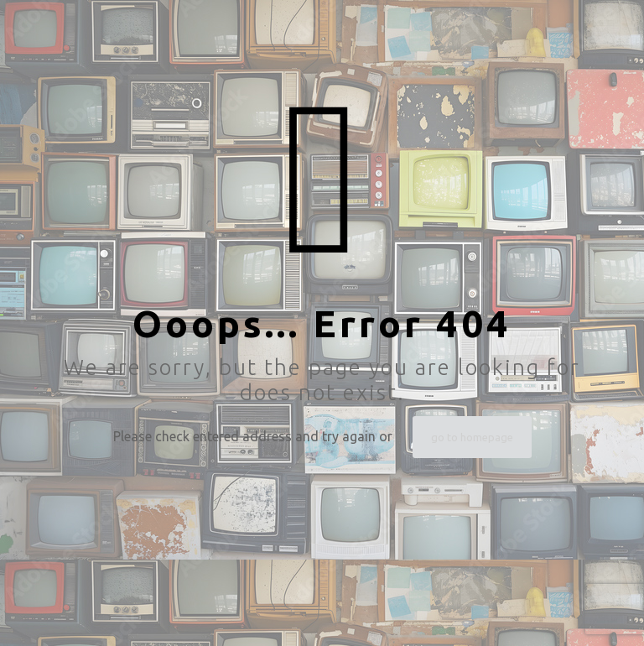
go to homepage (472, 437)
